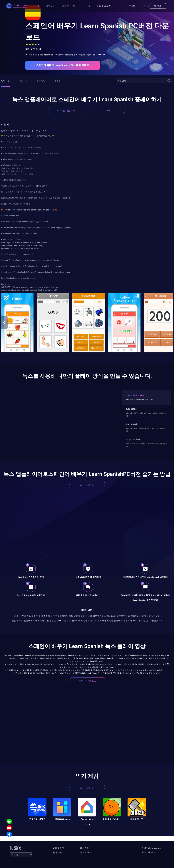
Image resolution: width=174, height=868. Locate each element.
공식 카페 (57, 852)
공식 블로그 (58, 848)
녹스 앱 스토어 (104, 6)
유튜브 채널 (86, 852)
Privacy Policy (148, 852)
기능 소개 (23, 81)
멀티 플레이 (132, 409)
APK (108, 110)
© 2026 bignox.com (151, 848)
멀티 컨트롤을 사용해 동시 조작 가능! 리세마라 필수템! (146, 430)
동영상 (57, 81)
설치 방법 (41, 81)
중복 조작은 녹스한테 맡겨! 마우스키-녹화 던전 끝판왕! (146, 445)
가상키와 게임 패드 (135, 395)
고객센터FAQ (68, 6)
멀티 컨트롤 (132, 424)
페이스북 (84, 848)
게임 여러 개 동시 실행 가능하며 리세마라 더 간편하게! (146, 415)
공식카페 (86, 6)
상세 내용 (5, 81)
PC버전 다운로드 (66, 110)
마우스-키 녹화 (133, 440)
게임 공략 (51, 6)
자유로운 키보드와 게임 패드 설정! (139, 399)
